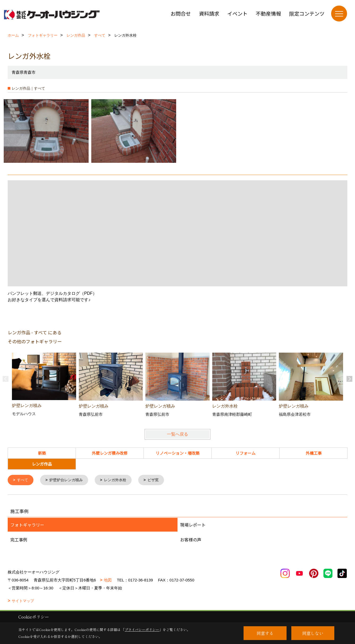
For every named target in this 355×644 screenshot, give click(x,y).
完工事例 (19, 540)
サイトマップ (23, 601)
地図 (108, 581)
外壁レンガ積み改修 (110, 453)
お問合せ (181, 13)
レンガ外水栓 (120, 480)
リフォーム (246, 453)
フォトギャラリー (27, 525)
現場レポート (193, 525)
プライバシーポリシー (142, 630)
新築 (42, 453)
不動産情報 (268, 13)
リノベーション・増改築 (178, 453)
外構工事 (314, 453)
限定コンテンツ (307, 13)
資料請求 (209, 13)
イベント (237, 13)
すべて (23, 480)
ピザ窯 (159, 480)
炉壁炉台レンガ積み (69, 480)
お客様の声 (191, 540)
